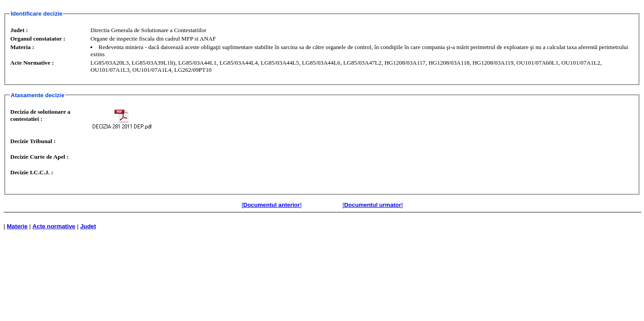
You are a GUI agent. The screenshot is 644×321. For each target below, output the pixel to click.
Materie (17, 226)
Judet (88, 226)
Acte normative (54, 226)
